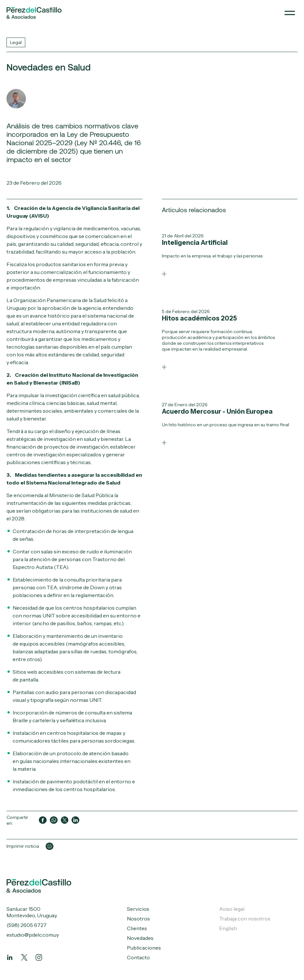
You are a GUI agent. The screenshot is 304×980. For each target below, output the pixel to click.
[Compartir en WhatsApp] (54, 820)
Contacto (138, 957)
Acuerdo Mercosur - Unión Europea (217, 411)
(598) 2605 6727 (27, 925)
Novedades (140, 938)
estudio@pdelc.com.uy (33, 935)
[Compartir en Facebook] (43, 820)
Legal (16, 42)
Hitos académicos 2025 (199, 318)
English (228, 928)
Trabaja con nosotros (245, 919)
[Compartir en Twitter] (65, 820)
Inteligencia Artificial (195, 243)
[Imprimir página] (50, 846)
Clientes (137, 928)
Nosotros (138, 919)
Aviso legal (232, 909)
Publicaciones (144, 948)
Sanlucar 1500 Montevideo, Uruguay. (32, 912)
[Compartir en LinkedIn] (75, 820)
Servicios (138, 909)
